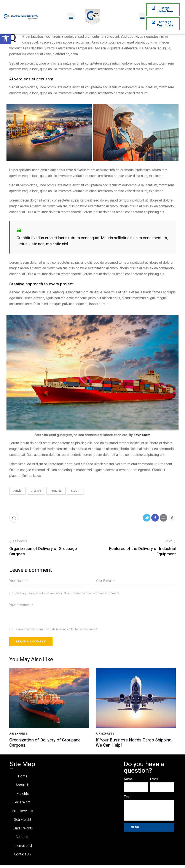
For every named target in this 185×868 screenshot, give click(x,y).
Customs (23, 840)
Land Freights (23, 831)
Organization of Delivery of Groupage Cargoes (45, 746)
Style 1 (75, 491)
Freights (23, 796)
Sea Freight (23, 822)
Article (17, 491)
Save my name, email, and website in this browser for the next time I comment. (67, 595)
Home (23, 779)
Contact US (23, 857)
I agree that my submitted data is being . (56, 631)
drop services (23, 814)
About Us (23, 788)
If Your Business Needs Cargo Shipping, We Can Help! (134, 746)
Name (128, 782)
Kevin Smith (142, 435)
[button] (6, 38)
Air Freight (23, 805)
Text (127, 800)
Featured (56, 491)
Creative (36, 491)
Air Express (19, 737)
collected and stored (81, 631)
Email (154, 782)
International (23, 848)
